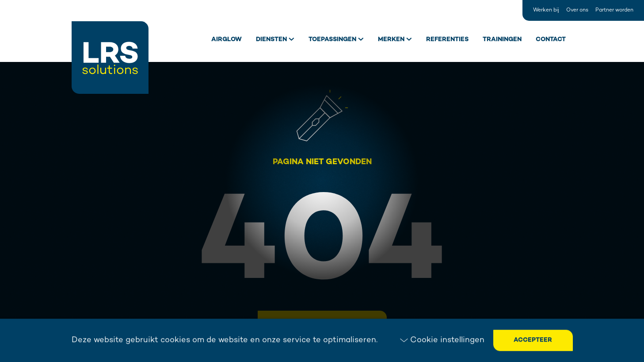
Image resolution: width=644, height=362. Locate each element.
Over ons (577, 10)
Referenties (447, 40)
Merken (391, 40)
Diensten (271, 40)
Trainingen (502, 40)
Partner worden (614, 10)
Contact (551, 40)
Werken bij (546, 10)
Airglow (227, 40)
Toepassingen (332, 40)
